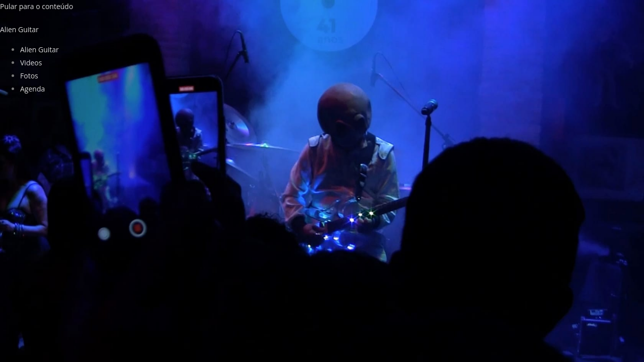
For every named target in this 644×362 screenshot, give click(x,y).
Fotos (29, 76)
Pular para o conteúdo (36, 6)
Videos (31, 63)
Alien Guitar (39, 50)
